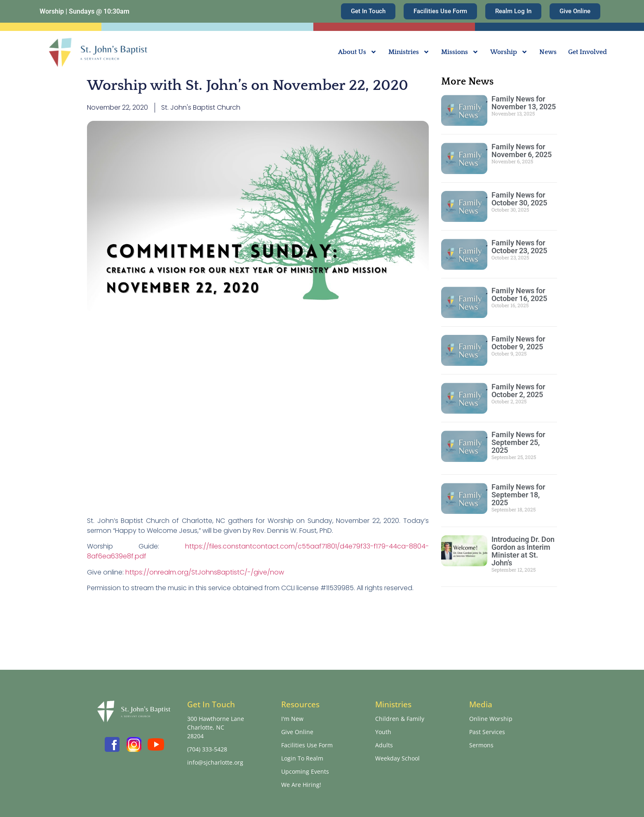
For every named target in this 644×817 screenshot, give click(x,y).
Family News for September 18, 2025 (518, 495)
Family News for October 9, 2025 (518, 343)
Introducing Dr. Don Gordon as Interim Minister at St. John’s (523, 551)
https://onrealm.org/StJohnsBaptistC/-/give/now (205, 572)
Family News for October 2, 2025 (518, 391)
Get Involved (588, 52)
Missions (460, 52)
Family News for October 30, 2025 (519, 199)
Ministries (409, 52)
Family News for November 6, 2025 (522, 151)
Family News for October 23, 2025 (519, 247)
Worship (509, 52)
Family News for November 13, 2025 (524, 103)
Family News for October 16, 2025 (519, 294)
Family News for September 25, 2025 (518, 442)
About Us (357, 52)
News (548, 52)
